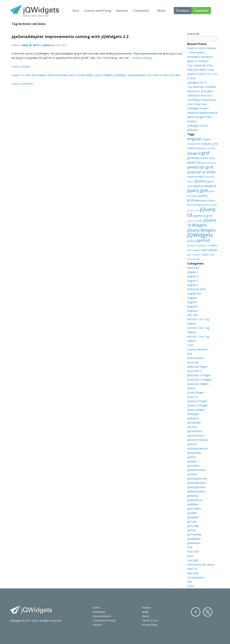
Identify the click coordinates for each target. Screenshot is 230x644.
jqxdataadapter (137, 75)
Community (141, 11)
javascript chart (209, 163)
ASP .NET (193, 315)
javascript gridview (201, 172)
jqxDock (192, 444)
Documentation (102, 616)
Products (183, 11)
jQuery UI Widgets (202, 223)
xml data (175, 75)
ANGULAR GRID (197, 289)
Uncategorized (196, 577)
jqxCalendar (194, 423)
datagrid (194, 153)
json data (152, 75)
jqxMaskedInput (196, 470)
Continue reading (144, 58)
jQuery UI (201, 212)
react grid (193, 560)
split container (194, 255)
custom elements (197, 349)
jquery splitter (210, 205)
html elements (196, 358)
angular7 (192, 302)
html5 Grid (207, 158)
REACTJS (192, 569)
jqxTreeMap (194, 534)
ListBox (212, 245)
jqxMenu (192, 474)
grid (205, 153)
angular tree (194, 294)
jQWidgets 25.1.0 (197, 83)
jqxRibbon (193, 504)
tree (212, 255)
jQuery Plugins (85, 75)
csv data (25, 75)
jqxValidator (194, 539)
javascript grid (200, 167)
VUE (190, 582)
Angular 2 (193, 272)
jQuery (26, 66)
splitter (205, 255)
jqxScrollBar (194, 509)
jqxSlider (192, 513)
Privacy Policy (150, 625)
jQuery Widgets (104, 75)
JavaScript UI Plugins (199, 375)
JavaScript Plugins (197, 367)
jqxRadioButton (196, 491)
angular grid (210, 144)
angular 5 (193, 281)
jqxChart (192, 427)
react (204, 250)
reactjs (213, 250)
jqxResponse (195, 500)
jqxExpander (194, 453)
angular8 (192, 306)
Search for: (194, 34)
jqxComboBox (196, 435)
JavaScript (194, 162)
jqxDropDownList (197, 448)
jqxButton (193, 418)
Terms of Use (150, 620)
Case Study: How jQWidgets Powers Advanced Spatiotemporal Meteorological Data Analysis (202, 113)
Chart (190, 345)
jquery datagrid (205, 186)
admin (46, 45)
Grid (190, 354)
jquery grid (197, 190)
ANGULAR (193, 268)
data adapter (39, 75)
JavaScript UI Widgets (200, 380)
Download (201, 11)
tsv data (164, 75)
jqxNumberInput (197, 483)
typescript (193, 573)
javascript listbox (196, 177)
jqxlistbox (192, 245)
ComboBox (211, 148)
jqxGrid (203, 240)
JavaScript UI (195, 371)
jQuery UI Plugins (195, 221)
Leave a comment (22, 84)
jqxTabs (192, 521)
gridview (193, 158)
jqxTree (192, 530)
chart (191, 148)
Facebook (196, 612)
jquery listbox (208, 200)
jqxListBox (193, 466)
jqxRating (193, 496)
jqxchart (192, 241)
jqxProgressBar (196, 487)
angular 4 (193, 276)
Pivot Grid (193, 552)
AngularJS (193, 311)
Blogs (145, 612)
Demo (96, 608)
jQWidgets (120, 75)
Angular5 (192, 298)
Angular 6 (193, 285)
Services (122, 11)
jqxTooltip (193, 526)
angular (195, 139)
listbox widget (194, 250)
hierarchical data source (62, 75)
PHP (190, 547)
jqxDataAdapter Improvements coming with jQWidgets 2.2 (70, 36)
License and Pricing (98, 11)
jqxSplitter (193, 517)
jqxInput (192, 461)
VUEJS (191, 586)
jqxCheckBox (195, 431)
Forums (146, 608)
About (161, 11)
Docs (76, 11)
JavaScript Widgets (198, 384)
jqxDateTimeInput (198, 440)
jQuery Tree (193, 210)
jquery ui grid (203, 216)
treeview (191, 259)
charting (200, 148)
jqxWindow (194, 543)
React (191, 556)
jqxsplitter (202, 246)
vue (198, 259)
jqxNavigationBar (197, 478)
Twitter (208, 612)
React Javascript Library (201, 565)
